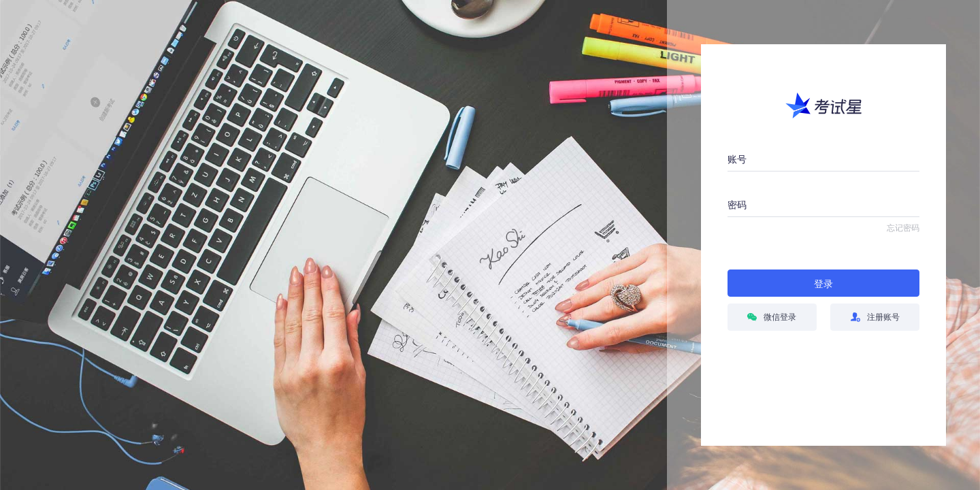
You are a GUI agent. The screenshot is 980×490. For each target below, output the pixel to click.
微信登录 (772, 317)
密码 (737, 205)
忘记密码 (903, 228)
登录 (823, 284)
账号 (737, 159)
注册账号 (875, 317)
